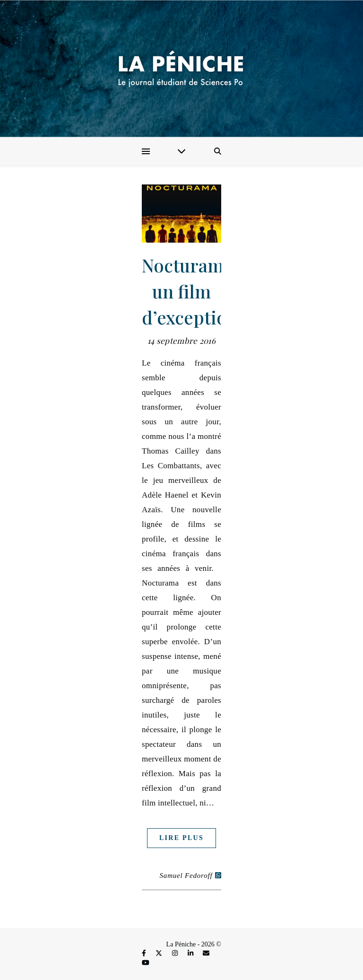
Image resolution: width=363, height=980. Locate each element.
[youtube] (146, 963)
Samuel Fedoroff (186, 875)
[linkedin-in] (191, 953)
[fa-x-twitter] (160, 953)
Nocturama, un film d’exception (190, 291)
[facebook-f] (145, 953)
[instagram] (176, 953)
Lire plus (181, 838)
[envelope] (206, 953)
